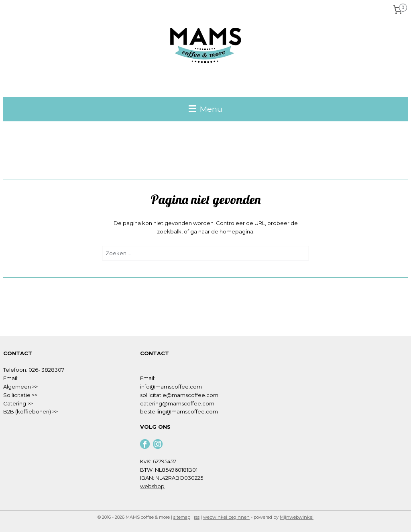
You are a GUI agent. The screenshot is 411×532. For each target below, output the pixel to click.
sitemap (182, 517)
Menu (205, 109)
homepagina (236, 231)
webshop (152, 486)
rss (197, 517)
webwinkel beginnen (226, 517)
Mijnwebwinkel (297, 517)
